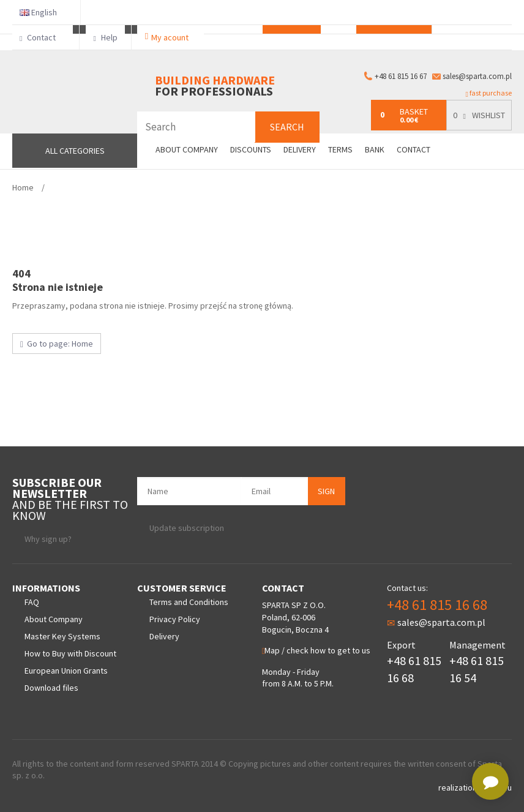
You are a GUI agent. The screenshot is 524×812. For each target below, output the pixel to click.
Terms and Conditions (189, 602)
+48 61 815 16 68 (437, 605)
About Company (54, 619)
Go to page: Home (57, 344)
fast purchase (489, 93)
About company (187, 150)
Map (271, 650)
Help (105, 37)
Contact (43, 37)
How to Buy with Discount (70, 653)
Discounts (251, 150)
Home (23, 187)
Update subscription (187, 528)
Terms (340, 150)
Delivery (300, 150)
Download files (51, 688)
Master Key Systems (62, 636)
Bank (375, 150)
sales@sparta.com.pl (477, 76)
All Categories (75, 151)
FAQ (32, 602)
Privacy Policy (175, 619)
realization (458, 788)
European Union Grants (66, 671)
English (43, 12)
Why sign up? (48, 539)
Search (287, 127)
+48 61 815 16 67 (401, 76)
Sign (326, 491)
